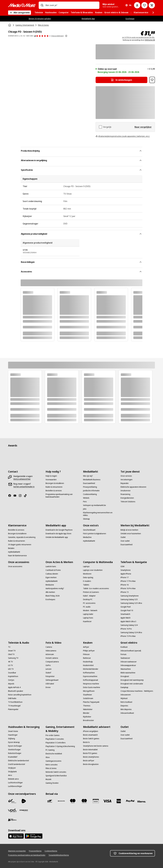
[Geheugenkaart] (52, 680)
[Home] (10, 25)
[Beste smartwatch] (90, 735)
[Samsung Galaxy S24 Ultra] (131, 632)
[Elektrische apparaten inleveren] (133, 487)
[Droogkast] (125, 676)
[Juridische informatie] (91, 491)
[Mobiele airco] (13, 779)
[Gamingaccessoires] (53, 761)
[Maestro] (73, 801)
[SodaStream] (88, 698)
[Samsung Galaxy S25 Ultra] (131, 603)
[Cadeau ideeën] (52, 574)
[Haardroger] (13, 735)
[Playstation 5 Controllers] (56, 743)
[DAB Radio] (12, 698)
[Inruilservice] (126, 491)
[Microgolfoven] (89, 691)
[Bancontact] (50, 801)
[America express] (119, 801)
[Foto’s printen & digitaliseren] (95, 534)
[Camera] (49, 647)
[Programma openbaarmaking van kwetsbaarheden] (63, 496)
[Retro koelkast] (126, 702)
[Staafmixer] (88, 695)
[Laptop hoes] (88, 618)
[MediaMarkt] (22, 5)
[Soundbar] (12, 673)
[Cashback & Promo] (53, 570)
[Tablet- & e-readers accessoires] (96, 588)
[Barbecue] (87, 658)
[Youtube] (16, 496)
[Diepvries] (124, 706)
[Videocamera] (51, 651)
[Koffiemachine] (89, 673)
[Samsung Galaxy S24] (129, 625)
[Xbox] (48, 757)
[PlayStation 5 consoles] (55, 739)
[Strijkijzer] (12, 768)
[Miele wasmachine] (128, 673)
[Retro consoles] (52, 765)
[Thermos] (87, 706)
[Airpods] (11, 684)
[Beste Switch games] (91, 739)
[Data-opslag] (88, 577)
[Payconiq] (61, 801)
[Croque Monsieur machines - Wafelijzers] (137, 691)
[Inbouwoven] (126, 695)
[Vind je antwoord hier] (22, 479)
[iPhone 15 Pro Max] (128, 636)
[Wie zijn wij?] (88, 476)
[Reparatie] (125, 483)
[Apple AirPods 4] (14, 687)
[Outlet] (123, 537)
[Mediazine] (50, 585)
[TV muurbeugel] (14, 706)
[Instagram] (21, 496)
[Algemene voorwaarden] (17, 851)
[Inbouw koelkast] (127, 713)
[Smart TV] (12, 651)
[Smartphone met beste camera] (96, 746)
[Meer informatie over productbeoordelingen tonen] (66, 36)
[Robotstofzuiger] (15, 753)
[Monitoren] (87, 574)
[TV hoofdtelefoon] (15, 702)
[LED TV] (11, 669)
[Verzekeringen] (126, 480)
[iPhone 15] (125, 592)
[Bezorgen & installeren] (55, 483)
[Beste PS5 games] (90, 753)
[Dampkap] (124, 687)
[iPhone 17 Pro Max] (128, 581)
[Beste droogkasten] (91, 764)
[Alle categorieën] (20, 13)
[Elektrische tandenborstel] (18, 761)
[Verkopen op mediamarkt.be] (94, 505)
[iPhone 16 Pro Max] (128, 588)
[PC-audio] (87, 607)
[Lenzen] (49, 669)
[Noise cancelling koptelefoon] (20, 695)
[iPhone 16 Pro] (126, 629)
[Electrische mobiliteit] (54, 754)
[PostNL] (24, 801)
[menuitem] (39, 13)
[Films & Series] (51, 768)
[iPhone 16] (125, 585)
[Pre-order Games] (53, 735)
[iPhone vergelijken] (91, 731)
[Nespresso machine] (91, 684)
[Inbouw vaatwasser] (129, 662)
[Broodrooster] (88, 720)
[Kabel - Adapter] (89, 596)
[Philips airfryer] (89, 651)
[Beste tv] (86, 742)
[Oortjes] (11, 680)
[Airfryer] (86, 647)
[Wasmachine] (126, 669)
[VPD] (12, 810)
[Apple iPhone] (126, 574)
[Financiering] (125, 494)
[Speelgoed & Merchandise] (56, 776)
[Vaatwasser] (125, 658)
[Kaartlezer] (87, 621)
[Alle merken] (50, 592)
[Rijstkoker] (87, 717)
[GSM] (122, 566)
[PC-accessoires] (89, 603)
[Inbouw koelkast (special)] (131, 651)
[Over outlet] (125, 541)
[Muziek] (48, 779)
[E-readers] (87, 581)
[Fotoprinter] (50, 676)
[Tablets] (86, 585)
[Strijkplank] (12, 772)
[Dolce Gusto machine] (92, 687)
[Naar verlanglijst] (144, 5)
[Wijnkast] (124, 698)
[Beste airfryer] (89, 761)
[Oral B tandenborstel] (17, 764)
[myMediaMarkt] (14, 552)
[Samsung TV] (13, 658)
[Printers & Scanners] (91, 592)
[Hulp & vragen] (51, 476)
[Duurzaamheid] (89, 483)
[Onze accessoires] (15, 566)
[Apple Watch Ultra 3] (128, 621)
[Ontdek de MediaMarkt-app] (57, 537)
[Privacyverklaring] (90, 487)
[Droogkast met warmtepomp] (132, 680)
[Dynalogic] (24, 810)
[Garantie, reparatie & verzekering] (22, 537)
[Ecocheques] (50, 599)
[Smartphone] (126, 570)
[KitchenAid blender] (91, 669)
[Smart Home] (13, 731)
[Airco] (10, 775)
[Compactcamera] (52, 662)
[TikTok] (26, 496)
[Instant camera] (52, 658)
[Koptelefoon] (13, 676)
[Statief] (48, 673)
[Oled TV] (11, 654)
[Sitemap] (86, 519)
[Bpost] (12, 801)
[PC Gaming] (50, 750)
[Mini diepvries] (126, 709)
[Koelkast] (124, 647)
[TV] (9, 647)
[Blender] (86, 713)
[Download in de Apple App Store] (58, 534)
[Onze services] (126, 476)
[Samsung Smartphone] (130, 596)
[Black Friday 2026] (53, 596)
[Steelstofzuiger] (14, 750)
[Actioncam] (50, 654)
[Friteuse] (86, 654)
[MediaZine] (87, 537)
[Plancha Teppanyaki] (91, 702)
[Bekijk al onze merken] (129, 530)
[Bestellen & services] (54, 491)
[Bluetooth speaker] (16, 691)
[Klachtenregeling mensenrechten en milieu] (100, 514)
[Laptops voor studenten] (93, 570)
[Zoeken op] (42, 5)
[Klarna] (142, 802)
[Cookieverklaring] (90, 494)
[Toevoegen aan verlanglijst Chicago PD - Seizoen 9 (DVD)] (152, 80)
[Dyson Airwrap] (14, 742)
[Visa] (107, 801)
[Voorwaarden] (51, 480)
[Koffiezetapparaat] (91, 680)
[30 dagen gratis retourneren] (20, 545)
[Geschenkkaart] (89, 530)
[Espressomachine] (90, 676)
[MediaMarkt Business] (92, 480)
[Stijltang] (11, 739)
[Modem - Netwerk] (90, 610)
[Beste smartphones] (91, 757)
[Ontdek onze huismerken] (131, 534)
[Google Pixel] (126, 607)
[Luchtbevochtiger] (15, 786)
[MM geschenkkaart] (96, 801)
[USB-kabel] (50, 684)
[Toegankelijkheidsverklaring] (59, 855)
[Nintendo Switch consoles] (56, 772)
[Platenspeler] (13, 709)
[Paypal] (130, 801)
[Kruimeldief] (13, 757)
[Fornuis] (123, 654)
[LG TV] (10, 665)
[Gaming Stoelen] (52, 783)
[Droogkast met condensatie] (132, 684)
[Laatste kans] (51, 566)
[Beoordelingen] (42, 36)
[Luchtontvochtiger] (15, 783)
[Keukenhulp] (88, 662)
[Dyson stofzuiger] (15, 746)
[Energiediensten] (127, 498)
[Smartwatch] (125, 614)
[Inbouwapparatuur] (128, 665)
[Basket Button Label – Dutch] (152, 5)
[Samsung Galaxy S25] (129, 599)
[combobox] (71, 5)
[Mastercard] (84, 801)
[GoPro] (48, 665)
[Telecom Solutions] (128, 502)
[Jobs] (85, 509)
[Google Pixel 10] (127, 610)
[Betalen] (11, 548)
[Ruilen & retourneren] (54, 487)
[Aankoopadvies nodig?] (55, 588)
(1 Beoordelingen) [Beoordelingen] (57, 36)
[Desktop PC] (88, 599)
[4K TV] (10, 662)
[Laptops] (86, 566)
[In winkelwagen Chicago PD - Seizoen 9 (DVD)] (121, 80)
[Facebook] (11, 496)
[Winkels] (86, 498)
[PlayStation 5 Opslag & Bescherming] (60, 746)
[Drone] (48, 687)
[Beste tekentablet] (90, 750)
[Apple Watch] (126, 618)
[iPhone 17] (125, 577)
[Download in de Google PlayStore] (59, 530)
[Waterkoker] (88, 709)
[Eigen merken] (51, 577)
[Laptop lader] (88, 614)
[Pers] (85, 502)
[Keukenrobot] (88, 665)
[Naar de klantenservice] (17, 556)
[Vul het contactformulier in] (24, 487)
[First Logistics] (12, 820)
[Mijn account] (137, 5)
